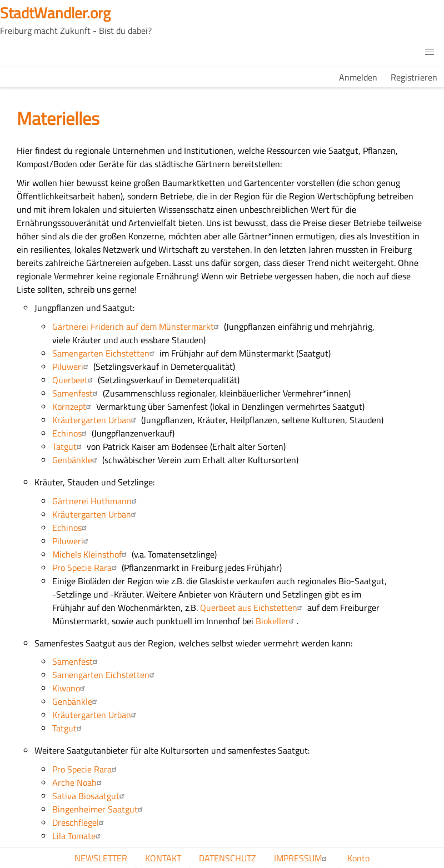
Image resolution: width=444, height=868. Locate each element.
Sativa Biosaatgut (90, 796)
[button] (430, 52)
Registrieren (414, 77)
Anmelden (358, 77)
